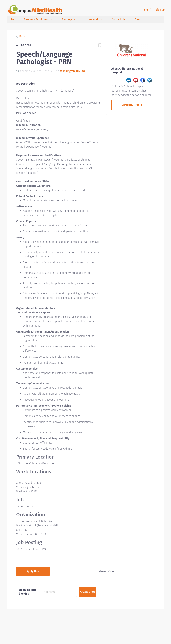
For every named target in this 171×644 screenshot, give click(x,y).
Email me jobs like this (28, 592)
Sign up (160, 10)
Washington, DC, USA (73, 71)
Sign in (148, 10)
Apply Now (33, 571)
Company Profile (132, 105)
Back (22, 36)
